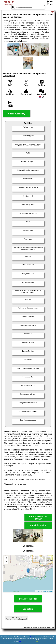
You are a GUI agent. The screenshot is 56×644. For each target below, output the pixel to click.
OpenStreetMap (48, 591)
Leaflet (38, 591)
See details (28, 609)
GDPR (21, 641)
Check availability (17, 114)
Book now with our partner (38, 518)
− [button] (6, 562)
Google (33, 637)
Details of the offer (28, 599)
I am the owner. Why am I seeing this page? (17, 618)
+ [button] (6, 558)
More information (38, 525)
